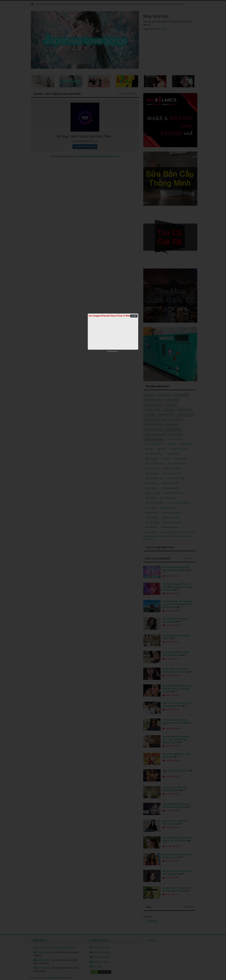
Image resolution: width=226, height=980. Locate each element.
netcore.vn (116, 351)
